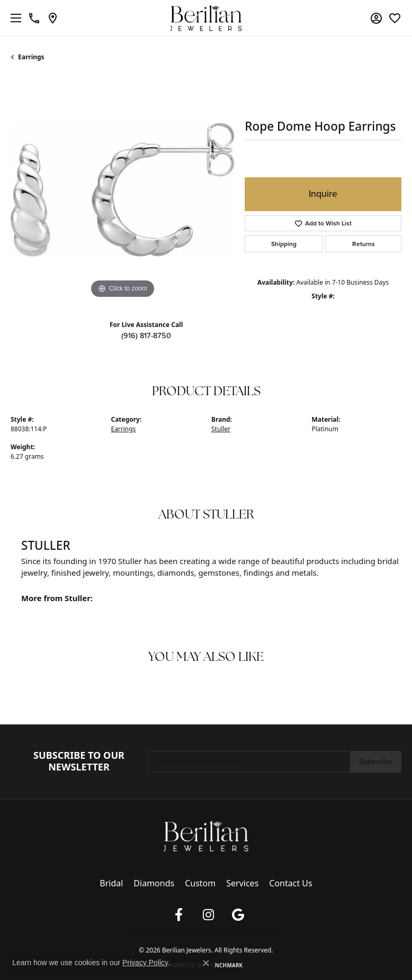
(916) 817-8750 (146, 335)
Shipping (284, 244)
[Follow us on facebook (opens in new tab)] (178, 915)
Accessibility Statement (250, 932)
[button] (376, 18)
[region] (122, 189)
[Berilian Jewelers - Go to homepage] (206, 835)
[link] (34, 18)
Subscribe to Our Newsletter (79, 761)
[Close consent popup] (206, 963)
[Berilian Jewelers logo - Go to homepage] (206, 18)
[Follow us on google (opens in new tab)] (238, 915)
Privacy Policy (149, 932)
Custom (200, 883)
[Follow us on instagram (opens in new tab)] (208, 915)
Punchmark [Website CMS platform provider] (225, 965)
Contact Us (290, 883)
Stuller (221, 429)
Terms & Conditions (193, 932)
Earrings (31, 57)
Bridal (111, 883)
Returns (364, 244)
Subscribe (375, 761)
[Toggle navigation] (13, 18)
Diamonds (154, 883)
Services (242, 883)
